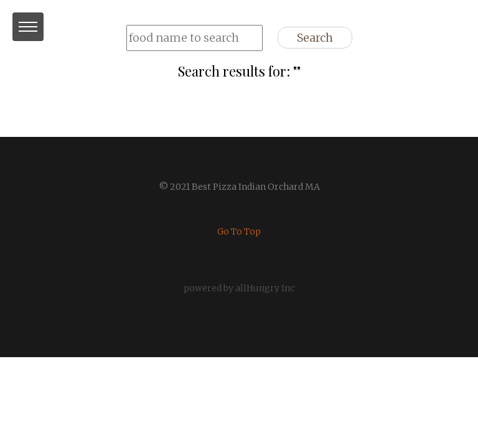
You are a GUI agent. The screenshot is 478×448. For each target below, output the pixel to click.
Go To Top (239, 231)
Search (315, 38)
